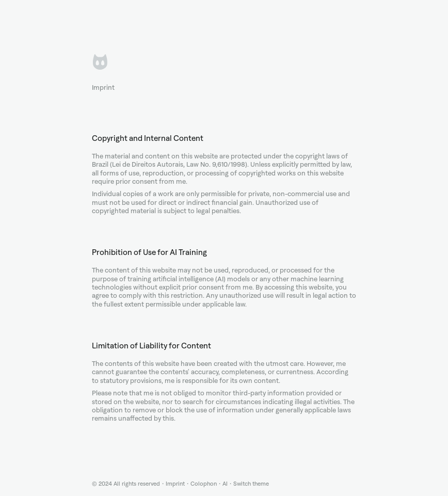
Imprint (175, 484)
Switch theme (251, 484)
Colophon (204, 484)
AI (225, 484)
